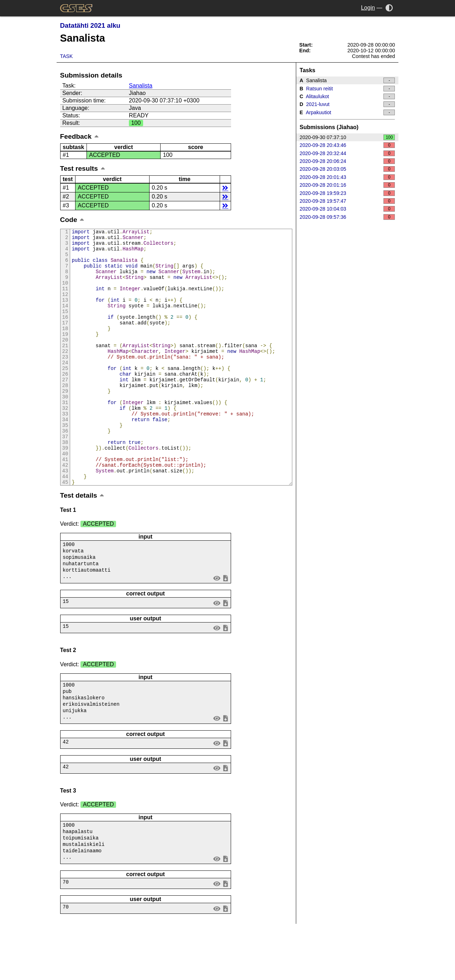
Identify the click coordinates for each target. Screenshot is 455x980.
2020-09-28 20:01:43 (347, 177)
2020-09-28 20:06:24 (347, 161)
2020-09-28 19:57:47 (347, 201)
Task (67, 56)
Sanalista (141, 86)
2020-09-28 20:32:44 (347, 153)
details (225, 188)
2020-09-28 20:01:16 (347, 185)
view (217, 628)
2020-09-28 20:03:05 (347, 169)
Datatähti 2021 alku (90, 25)
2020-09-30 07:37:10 (347, 137)
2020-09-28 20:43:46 (347, 145)
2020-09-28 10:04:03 (347, 209)
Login (368, 8)
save (225, 628)
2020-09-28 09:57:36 (347, 217)
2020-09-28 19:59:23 (347, 193)
